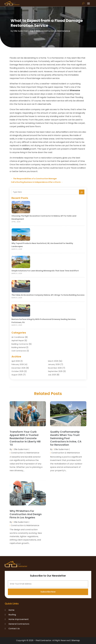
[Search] (82, 192)
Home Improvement (19, 619)
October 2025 (17, 371)
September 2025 (55, 371)
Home (11, 610)
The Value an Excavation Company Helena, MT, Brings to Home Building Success (48, 295)
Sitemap (76, 640)
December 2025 (18, 368)
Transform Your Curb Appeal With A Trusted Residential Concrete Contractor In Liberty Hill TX (25, 438)
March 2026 (53, 361)
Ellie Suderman (21, 31)
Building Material (19, 347)
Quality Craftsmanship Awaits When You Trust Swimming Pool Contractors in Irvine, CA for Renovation (66, 438)
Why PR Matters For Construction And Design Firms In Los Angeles (26, 514)
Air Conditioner (18, 337)
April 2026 (16, 361)
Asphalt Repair (18, 341)
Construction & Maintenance (56, 31)
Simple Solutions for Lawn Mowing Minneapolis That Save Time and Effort (45, 271)
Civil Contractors (19, 351)
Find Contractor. (44, 640)
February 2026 (18, 364)
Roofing (12, 615)
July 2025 (52, 375)
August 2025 (17, 375)
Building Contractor (20, 344)
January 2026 (54, 364)
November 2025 (55, 368)
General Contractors (19, 624)
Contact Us (14, 629)
